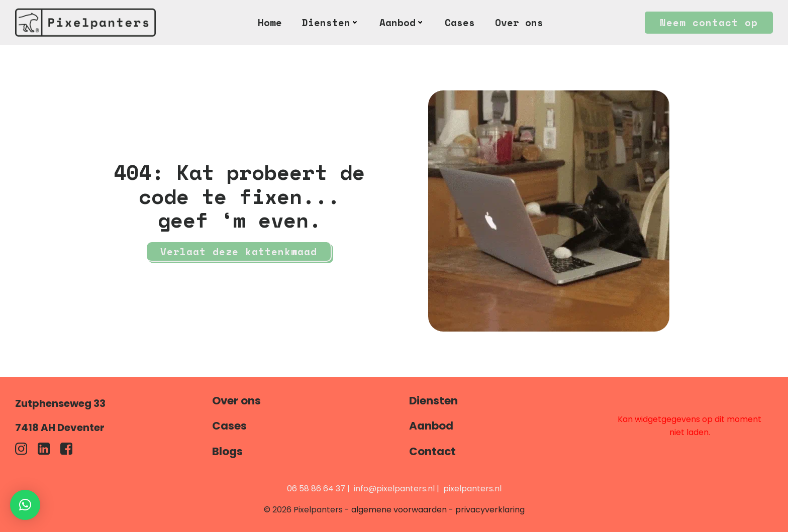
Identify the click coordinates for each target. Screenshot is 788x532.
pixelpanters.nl (472, 489)
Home (270, 23)
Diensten (331, 23)
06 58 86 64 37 (316, 489)
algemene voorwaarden (399, 510)
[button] (25, 505)
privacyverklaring (490, 510)
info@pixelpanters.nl (394, 489)
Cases (460, 23)
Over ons (519, 23)
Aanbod (402, 23)
